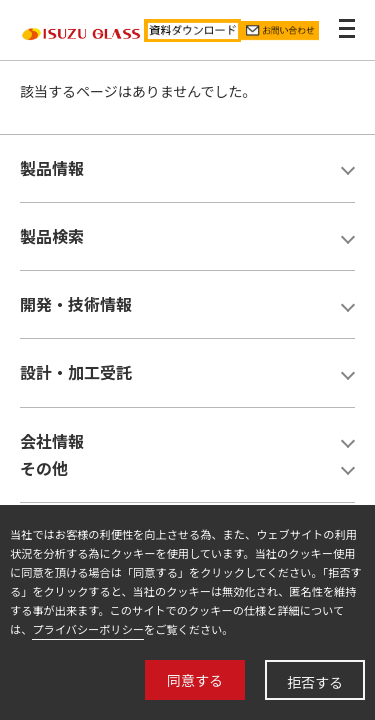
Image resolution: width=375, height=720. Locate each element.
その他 (44, 468)
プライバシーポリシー (88, 629)
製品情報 (52, 168)
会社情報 (52, 441)
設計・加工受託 (76, 372)
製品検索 (52, 236)
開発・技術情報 (76, 304)
